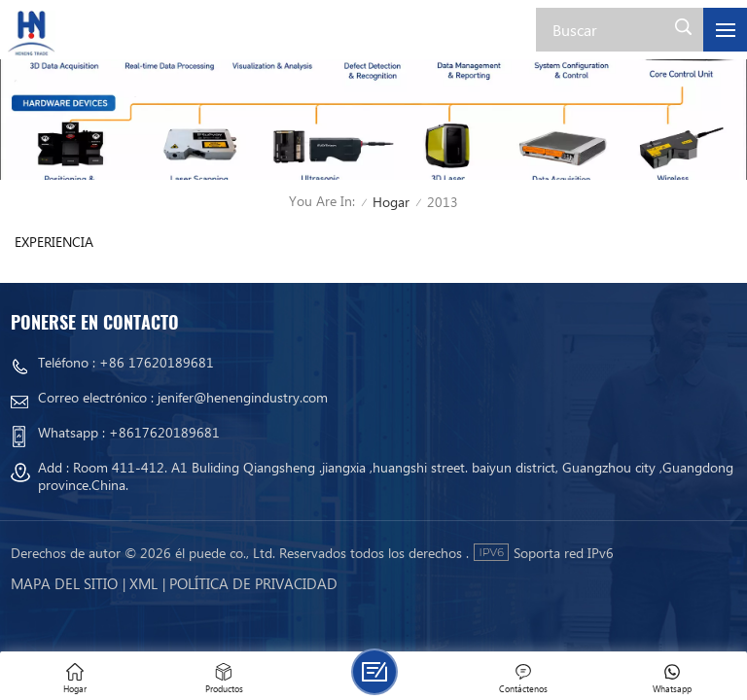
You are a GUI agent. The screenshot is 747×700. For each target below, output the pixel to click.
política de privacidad (253, 583)
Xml (143, 583)
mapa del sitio (64, 583)
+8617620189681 (164, 432)
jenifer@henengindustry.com (243, 397)
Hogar (391, 202)
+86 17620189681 (157, 362)
